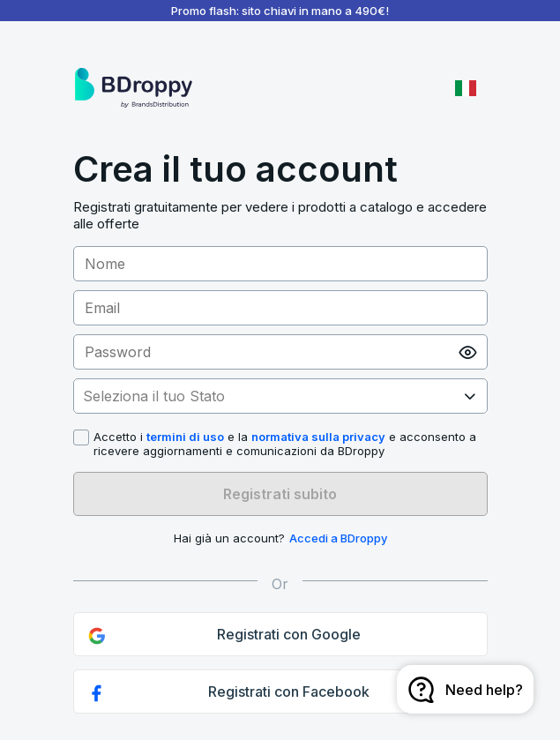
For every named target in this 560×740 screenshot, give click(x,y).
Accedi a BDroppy (338, 538)
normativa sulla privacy (318, 437)
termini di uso (185, 437)
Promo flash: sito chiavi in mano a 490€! (280, 11)
